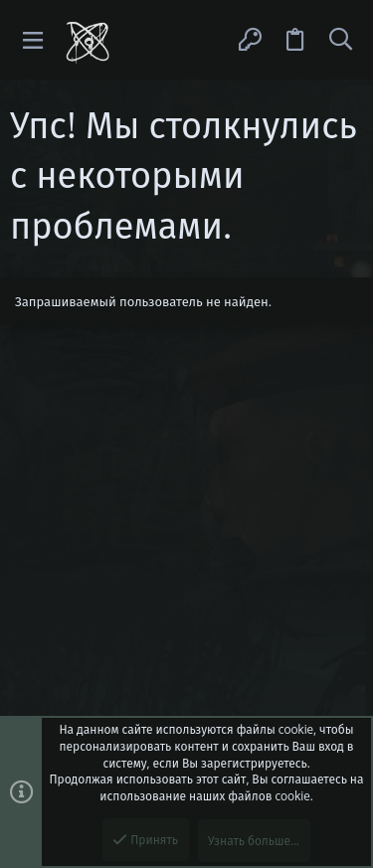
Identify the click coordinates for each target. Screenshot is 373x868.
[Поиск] (340, 40)
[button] (33, 40)
